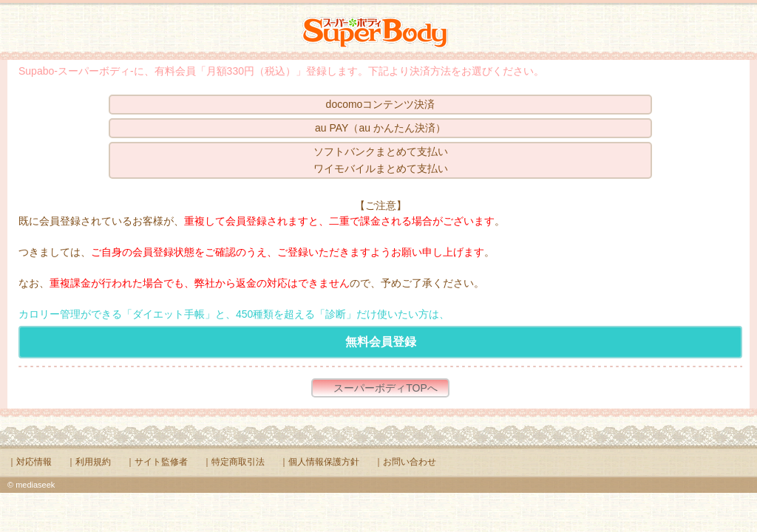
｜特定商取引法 (234, 462)
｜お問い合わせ (405, 462)
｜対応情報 (30, 462)
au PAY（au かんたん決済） (380, 128)
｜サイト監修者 (157, 462)
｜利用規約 (89, 462)
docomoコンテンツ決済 (381, 104)
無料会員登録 (381, 342)
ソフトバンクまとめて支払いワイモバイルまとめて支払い (381, 160)
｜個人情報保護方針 (319, 462)
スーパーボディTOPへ (386, 388)
